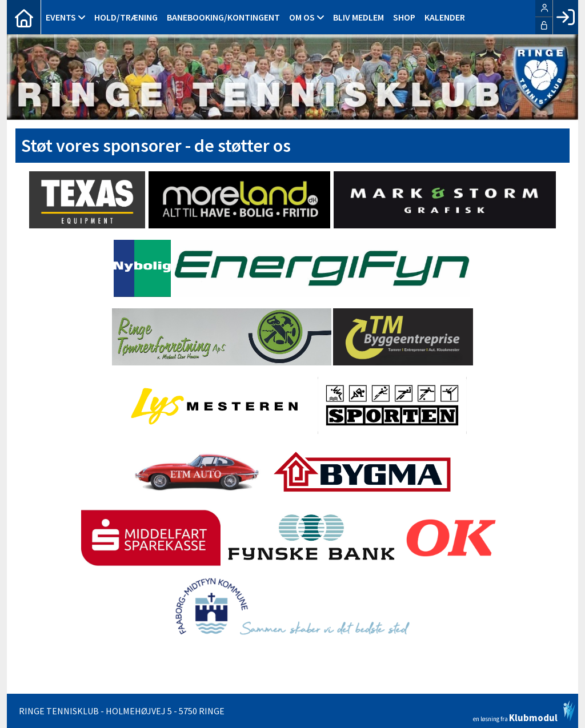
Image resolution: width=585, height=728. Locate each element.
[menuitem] (24, 17)
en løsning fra (524, 711)
